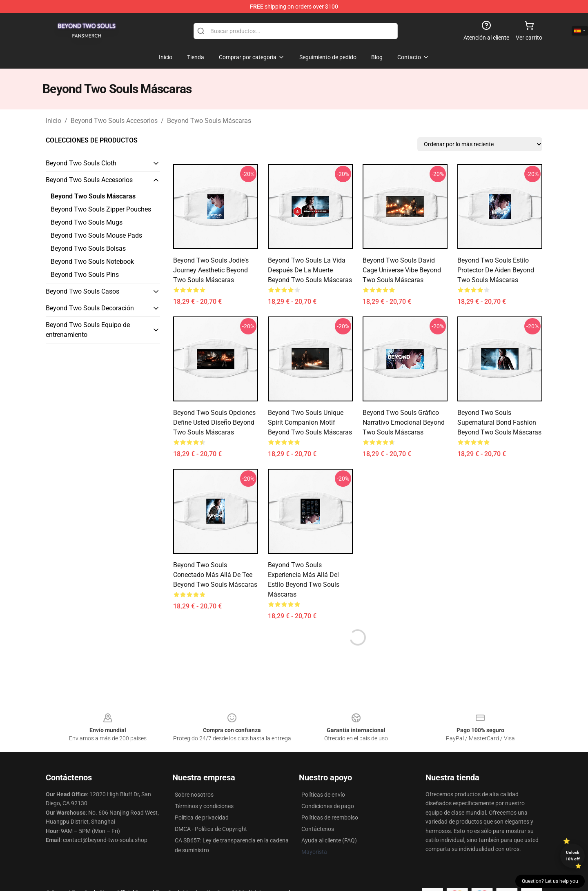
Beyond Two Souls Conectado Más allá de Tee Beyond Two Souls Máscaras (215, 575)
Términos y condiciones (204, 806)
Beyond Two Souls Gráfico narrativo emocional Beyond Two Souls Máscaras (404, 422)
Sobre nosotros (194, 795)
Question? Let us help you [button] (550, 881)
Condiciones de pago (328, 806)
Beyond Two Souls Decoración (90, 308)
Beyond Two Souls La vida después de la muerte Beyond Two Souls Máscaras (310, 270)
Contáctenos (318, 829)
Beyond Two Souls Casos (82, 291)
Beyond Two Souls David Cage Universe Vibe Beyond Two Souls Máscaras (402, 270)
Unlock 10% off (573, 856)
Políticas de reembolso (330, 817)
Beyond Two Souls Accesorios (114, 121)
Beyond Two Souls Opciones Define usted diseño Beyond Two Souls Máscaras (214, 422)
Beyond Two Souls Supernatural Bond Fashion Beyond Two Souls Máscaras (499, 422)
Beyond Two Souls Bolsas (88, 248)
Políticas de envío (323, 795)
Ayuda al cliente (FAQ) (329, 840)
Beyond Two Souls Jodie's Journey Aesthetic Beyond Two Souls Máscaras (211, 270)
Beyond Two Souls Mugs (87, 222)
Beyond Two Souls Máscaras (209, 121)
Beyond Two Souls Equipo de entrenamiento (88, 330)
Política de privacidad (202, 817)
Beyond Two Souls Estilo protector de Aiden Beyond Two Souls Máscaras (496, 270)
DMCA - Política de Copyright (211, 829)
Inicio (53, 121)
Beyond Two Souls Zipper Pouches (101, 209)
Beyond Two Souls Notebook (92, 262)
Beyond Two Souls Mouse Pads (96, 235)
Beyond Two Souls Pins (85, 275)
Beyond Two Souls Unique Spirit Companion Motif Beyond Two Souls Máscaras (310, 422)
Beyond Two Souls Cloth (81, 163)
